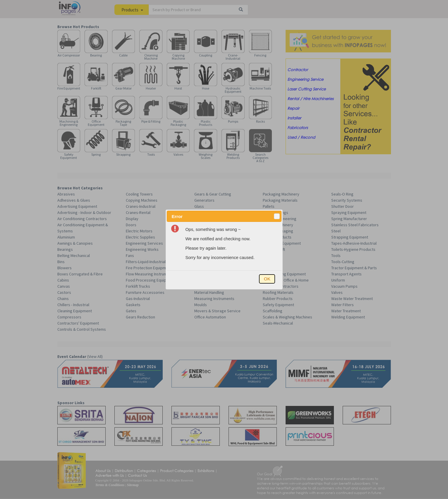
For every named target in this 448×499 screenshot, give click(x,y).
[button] (277, 216)
